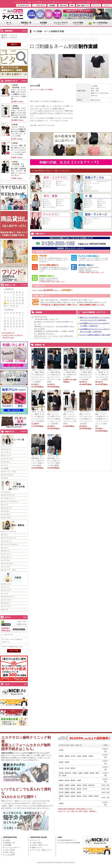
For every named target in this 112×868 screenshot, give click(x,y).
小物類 (6, 468)
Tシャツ (6, 587)
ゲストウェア (8, 475)
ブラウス (7, 560)
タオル (6, 478)
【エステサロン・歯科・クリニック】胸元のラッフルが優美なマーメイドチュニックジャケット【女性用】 (102, 419)
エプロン (7, 462)
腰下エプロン (96, 100)
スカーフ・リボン (10, 472)
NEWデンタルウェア (92, 191)
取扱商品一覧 (10, 843)
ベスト (6, 535)
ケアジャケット (9, 597)
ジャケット (7, 452)
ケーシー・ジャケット (93, 183)
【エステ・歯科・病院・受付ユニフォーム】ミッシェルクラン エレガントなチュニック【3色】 (18, 150)
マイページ (36, 840)
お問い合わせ (10, 852)
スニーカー (7, 518)
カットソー (7, 456)
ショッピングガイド (12, 848)
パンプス (7, 567)
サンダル (7, 514)
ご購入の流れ (37, 843)
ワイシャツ (89, 202)
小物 (100, 205)
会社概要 (8, 845)
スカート (7, 551)
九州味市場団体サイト (67, 840)
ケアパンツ (7, 600)
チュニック (7, 446)
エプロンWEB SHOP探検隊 (70, 843)
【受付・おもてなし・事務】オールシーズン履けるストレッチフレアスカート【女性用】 (102, 375)
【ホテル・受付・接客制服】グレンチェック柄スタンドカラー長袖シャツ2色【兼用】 (38, 461)
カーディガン (8, 459)
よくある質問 (10, 855)
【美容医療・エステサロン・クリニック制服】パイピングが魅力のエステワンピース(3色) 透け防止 (19, 113)
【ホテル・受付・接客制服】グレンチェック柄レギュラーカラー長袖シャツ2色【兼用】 (54, 461)
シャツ (6, 594)
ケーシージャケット (11, 502)
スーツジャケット (10, 538)
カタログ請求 (10, 850)
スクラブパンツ (9, 495)
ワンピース (7, 449)
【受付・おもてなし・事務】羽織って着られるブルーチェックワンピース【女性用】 (86, 375)
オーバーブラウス (10, 531)
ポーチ (6, 610)
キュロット (7, 557)
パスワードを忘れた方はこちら (12, 647)
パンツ (6, 465)
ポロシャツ (7, 584)
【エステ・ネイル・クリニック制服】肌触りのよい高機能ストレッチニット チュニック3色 (18, 131)
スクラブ (7, 492)
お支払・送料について (40, 845)
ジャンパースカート (11, 544)
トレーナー (7, 590)
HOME (7, 840)
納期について (37, 848)
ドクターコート (9, 498)
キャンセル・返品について (42, 850)
